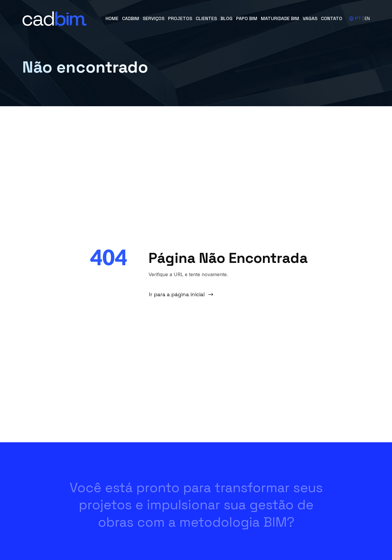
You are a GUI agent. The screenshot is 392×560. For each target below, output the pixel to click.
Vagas (310, 18)
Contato (332, 18)
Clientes (206, 18)
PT (358, 18)
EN (367, 18)
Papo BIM (247, 18)
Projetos (180, 18)
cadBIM (131, 18)
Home (112, 18)
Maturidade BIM (280, 18)
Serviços (154, 18)
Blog (227, 18)
